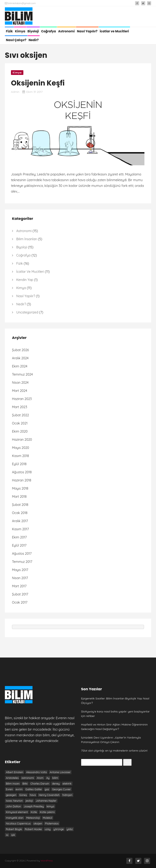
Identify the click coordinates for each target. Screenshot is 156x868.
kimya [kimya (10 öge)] (50, 806)
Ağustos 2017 (22, 553)
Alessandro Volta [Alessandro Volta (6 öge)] (37, 772)
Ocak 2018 (20, 513)
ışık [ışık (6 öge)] (13, 835)
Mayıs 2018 (20, 488)
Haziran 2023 (22, 399)
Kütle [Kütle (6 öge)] (34, 812)
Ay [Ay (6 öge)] (48, 778)
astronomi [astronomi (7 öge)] (28, 778)
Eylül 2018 (19, 464)
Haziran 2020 (22, 439)
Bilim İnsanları (27, 239)
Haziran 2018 (22, 480)
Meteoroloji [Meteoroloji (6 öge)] (33, 818)
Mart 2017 (19, 586)
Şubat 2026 (20, 350)
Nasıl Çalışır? (16, 40)
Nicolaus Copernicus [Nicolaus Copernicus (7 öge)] (18, 823)
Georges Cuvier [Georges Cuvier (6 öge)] (61, 789)
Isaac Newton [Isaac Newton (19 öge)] (14, 801)
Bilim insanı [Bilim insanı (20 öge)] (13, 784)
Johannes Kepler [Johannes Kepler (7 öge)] (46, 801)
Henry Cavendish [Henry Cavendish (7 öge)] (49, 795)
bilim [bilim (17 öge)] (55, 778)
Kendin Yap (25, 280)
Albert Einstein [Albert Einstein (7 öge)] (15, 772)
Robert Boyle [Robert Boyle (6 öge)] (14, 829)
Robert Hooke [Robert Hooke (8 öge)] (33, 829)
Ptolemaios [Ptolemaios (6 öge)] (52, 823)
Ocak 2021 (20, 423)
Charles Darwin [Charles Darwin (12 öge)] (40, 784)
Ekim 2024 (20, 366)
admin (15, 92)
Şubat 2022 (20, 415)
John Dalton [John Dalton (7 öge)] (13, 806)
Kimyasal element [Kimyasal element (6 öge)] (17, 812)
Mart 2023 (20, 407)
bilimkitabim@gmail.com (20, 3)
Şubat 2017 (20, 594)
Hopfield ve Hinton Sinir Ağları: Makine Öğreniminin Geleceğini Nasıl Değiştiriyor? (114, 727)
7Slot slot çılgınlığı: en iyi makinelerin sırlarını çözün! (114, 751)
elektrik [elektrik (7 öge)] (67, 784)
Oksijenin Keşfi (38, 83)
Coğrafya (48, 31)
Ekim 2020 (20, 431)
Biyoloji (33, 31)
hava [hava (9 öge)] (33, 795)
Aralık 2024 (20, 358)
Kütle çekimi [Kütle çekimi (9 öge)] (47, 812)
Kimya (20, 31)
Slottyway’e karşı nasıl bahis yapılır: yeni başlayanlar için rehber (115, 714)
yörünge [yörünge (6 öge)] (58, 829)
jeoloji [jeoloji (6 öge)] (29, 801)
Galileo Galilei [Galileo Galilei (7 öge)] (34, 789)
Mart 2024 (19, 391)
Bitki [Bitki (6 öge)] (25, 784)
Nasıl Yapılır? (87, 31)
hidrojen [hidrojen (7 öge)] (67, 795)
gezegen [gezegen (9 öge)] (11, 795)
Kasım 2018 (20, 456)
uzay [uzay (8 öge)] (48, 829)
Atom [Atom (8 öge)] (40, 778)
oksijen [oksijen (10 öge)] (38, 823)
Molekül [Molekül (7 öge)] (48, 818)
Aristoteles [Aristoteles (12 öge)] (12, 778)
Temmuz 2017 (22, 562)
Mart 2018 (19, 496)
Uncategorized (27, 312)
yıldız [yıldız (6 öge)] (70, 829)
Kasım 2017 (20, 529)
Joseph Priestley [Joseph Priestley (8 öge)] (34, 806)
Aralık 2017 (20, 521)
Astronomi (66, 31)
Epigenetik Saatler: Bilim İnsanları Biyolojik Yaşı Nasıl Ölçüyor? (115, 701)
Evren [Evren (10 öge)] (9, 789)
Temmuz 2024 (22, 374)
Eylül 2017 (19, 545)
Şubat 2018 (20, 505)
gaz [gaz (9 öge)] (47, 789)
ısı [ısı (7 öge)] (7, 835)
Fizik (9, 31)
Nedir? (34, 40)
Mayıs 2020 (21, 448)
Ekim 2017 (19, 537)
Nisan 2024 (20, 382)
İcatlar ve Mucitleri (114, 31)
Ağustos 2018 (22, 472)
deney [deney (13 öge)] (56, 784)
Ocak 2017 (20, 602)
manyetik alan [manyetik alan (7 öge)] (15, 818)
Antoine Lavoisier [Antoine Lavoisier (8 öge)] (60, 772)
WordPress (47, 861)
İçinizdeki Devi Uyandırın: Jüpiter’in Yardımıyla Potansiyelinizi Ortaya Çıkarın (111, 740)
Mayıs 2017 (20, 570)
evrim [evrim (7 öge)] (19, 789)
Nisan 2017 (20, 578)
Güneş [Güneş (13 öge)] (23, 795)
